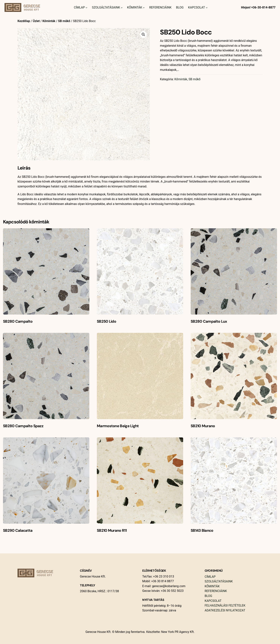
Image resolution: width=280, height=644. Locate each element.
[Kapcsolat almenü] (207, 8)
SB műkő (64, 21)
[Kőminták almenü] (144, 8)
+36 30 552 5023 (172, 591)
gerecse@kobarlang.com (169, 586)
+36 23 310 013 (163, 576)
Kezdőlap (24, 21)
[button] (143, 34)
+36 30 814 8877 (162, 581)
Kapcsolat (196, 7)
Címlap (79, 7)
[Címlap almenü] (86, 8)
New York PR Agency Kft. (178, 632)
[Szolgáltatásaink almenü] (122, 8)
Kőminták (135, 7)
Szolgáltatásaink (106, 7)
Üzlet (36, 21)
